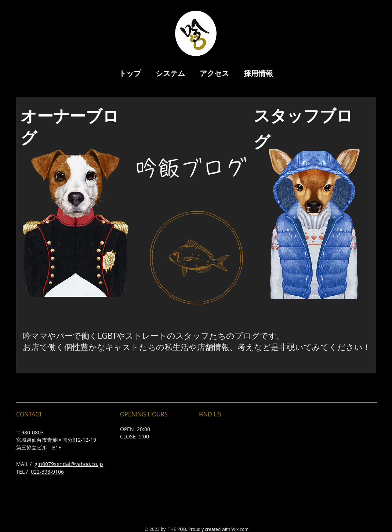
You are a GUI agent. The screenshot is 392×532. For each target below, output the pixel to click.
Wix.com (240, 529)
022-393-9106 (47, 472)
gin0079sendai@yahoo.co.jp (69, 464)
